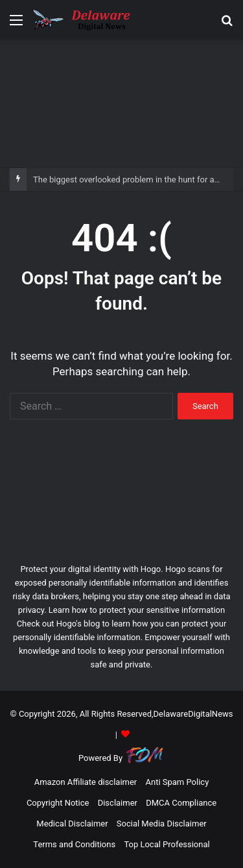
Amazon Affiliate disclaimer (86, 782)
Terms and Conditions (74, 844)
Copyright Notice (58, 803)
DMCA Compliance (181, 803)
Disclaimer (118, 803)
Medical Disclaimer (72, 824)
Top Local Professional (167, 844)
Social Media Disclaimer (162, 824)
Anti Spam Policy (177, 782)
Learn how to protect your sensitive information (137, 610)
